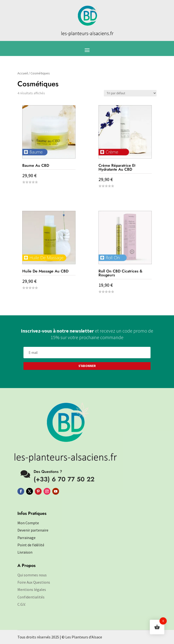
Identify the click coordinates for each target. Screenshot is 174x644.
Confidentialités (31, 597)
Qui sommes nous (32, 575)
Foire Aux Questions (34, 582)
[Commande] (130, 93)
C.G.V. (22, 604)
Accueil (23, 73)
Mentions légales (32, 589)
